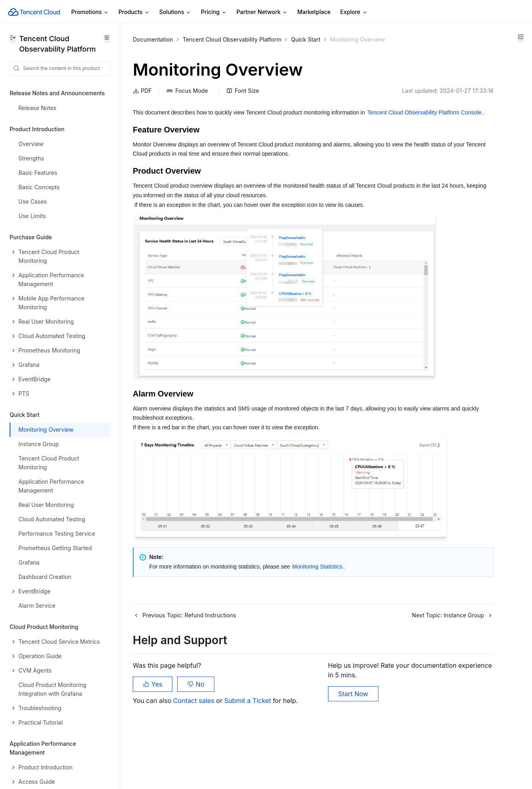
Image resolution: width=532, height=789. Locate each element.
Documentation (153, 39)
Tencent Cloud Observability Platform (232, 39)
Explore (354, 12)
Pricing (214, 12)
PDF (142, 101)
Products (134, 12)
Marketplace (314, 12)
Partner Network (262, 12)
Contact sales (195, 749)
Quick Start (306, 39)
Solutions (175, 12)
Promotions (90, 12)
